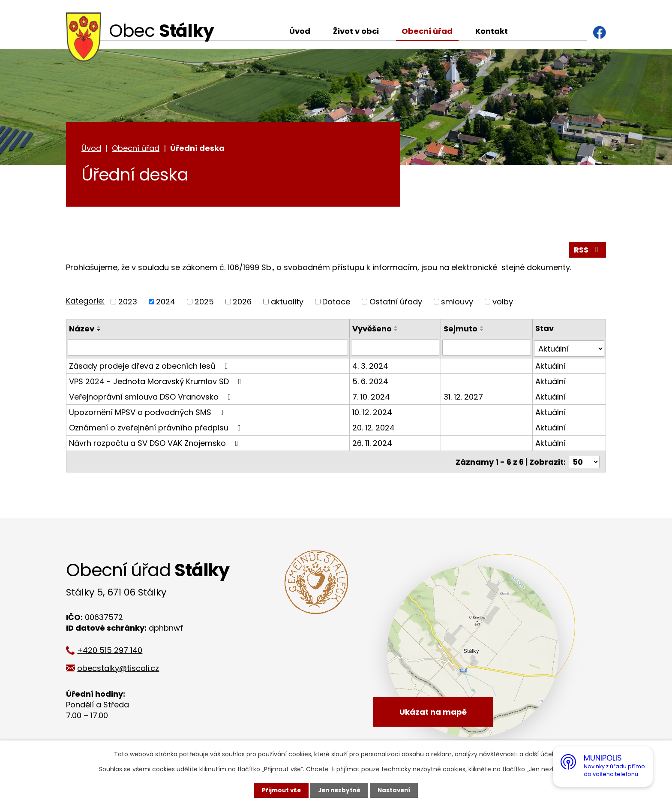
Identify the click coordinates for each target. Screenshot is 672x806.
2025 (204, 303)
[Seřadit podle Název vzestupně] (99, 328)
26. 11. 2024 (373, 444)
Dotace (336, 303)
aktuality (287, 303)
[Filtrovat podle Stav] (569, 349)
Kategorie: (85, 302)
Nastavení (396, 790)
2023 (128, 303)
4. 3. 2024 (371, 366)
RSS (588, 251)
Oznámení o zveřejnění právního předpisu (157, 428)
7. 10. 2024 (372, 397)
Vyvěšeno (372, 330)
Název (82, 330)
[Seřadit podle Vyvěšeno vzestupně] (397, 328)
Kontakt (492, 31)
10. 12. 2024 (373, 413)
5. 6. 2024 (371, 382)
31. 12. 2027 (464, 397)
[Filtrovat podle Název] (208, 349)
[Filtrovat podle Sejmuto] (487, 349)
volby (503, 303)
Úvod (300, 31)
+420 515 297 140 (114, 650)
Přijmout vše (279, 790)
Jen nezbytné (339, 790)
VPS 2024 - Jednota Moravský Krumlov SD (157, 382)
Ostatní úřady (396, 303)
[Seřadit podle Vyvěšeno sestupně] (397, 331)
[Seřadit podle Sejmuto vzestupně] (483, 328)
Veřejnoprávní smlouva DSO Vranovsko (152, 397)
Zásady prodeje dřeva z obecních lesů (150, 366)
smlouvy (457, 303)
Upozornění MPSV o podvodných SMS (148, 413)
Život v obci (356, 31)
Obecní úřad (427, 31)
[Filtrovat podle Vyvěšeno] (396, 349)
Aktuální (550, 366)
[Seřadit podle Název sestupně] (99, 331)
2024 (166, 303)
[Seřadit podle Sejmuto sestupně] (483, 331)
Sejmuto (461, 330)
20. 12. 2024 (374, 428)
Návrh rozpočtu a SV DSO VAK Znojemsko (155, 444)
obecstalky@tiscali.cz (122, 668)
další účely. (541, 754)
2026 (242, 303)
